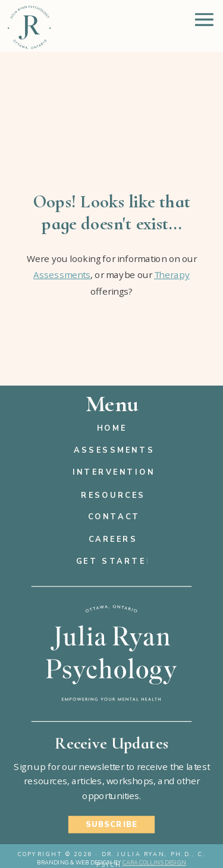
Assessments (62, 275)
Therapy (172, 275)
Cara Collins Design (154, 863)
